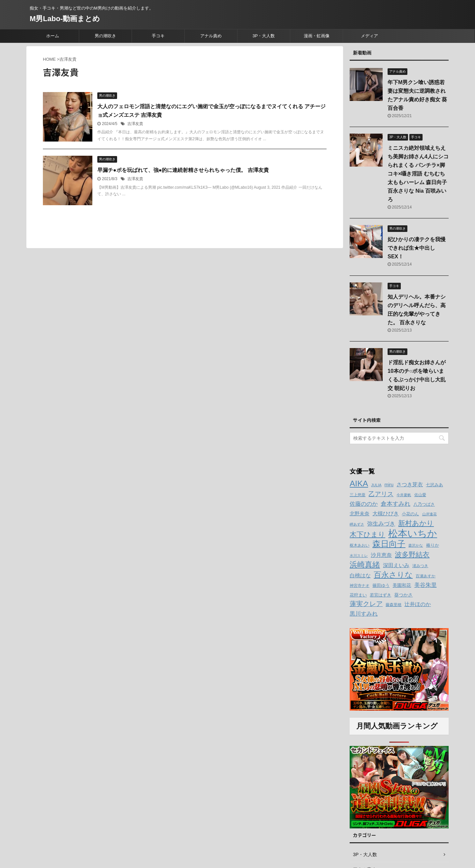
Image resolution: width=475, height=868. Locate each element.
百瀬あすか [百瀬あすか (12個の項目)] (426, 576)
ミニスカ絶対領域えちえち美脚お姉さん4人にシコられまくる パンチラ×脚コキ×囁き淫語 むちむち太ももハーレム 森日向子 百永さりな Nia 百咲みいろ (418, 174)
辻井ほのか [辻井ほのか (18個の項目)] (418, 604)
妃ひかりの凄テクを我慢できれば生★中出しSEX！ (417, 248)
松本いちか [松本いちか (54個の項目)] (413, 533)
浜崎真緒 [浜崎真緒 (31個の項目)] (365, 564)
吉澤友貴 (135, 124)
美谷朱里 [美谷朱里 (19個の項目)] (426, 585)
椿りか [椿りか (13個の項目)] (433, 545)
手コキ (158, 36)
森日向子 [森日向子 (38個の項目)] (389, 544)
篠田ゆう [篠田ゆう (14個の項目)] (381, 585)
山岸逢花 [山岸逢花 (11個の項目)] (429, 514)
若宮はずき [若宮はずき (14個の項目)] (380, 595)
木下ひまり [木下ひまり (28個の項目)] (367, 534)
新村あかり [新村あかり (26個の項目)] (416, 523)
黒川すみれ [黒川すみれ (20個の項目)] (364, 614)
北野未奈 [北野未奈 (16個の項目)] (360, 514)
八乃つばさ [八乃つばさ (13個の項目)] (424, 504)
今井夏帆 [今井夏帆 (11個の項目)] (404, 495)
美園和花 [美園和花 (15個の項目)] (402, 585)
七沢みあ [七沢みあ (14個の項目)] (434, 485)
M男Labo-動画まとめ (65, 19)
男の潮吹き (105, 36)
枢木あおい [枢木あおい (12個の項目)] (360, 545)
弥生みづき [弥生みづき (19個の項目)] (381, 524)
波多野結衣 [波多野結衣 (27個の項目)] (412, 554)
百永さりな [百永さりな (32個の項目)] (393, 575)
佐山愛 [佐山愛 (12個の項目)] (420, 495)
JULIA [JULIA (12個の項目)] (376, 485)
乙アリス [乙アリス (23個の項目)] (381, 494)
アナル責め (211, 36)
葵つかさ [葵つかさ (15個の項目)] (403, 595)
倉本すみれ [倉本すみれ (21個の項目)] (396, 504)
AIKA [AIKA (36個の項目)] (359, 483)
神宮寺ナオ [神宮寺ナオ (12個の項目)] (360, 586)
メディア (369, 36)
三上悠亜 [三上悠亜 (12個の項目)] (358, 495)
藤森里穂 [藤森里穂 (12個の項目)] (394, 605)
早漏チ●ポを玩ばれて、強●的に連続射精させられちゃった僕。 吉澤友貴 (183, 170)
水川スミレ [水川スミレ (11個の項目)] (359, 556)
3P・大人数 (264, 36)
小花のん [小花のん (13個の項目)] (410, 514)
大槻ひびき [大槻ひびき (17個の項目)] (386, 514)
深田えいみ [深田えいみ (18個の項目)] (396, 565)
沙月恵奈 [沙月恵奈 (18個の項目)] (381, 555)
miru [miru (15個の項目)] (389, 485)
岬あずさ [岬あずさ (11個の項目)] (357, 524)
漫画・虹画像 (317, 36)
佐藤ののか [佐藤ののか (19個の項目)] (364, 504)
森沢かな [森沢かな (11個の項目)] (416, 545)
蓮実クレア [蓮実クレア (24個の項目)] (366, 604)
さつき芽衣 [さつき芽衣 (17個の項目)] (410, 484)
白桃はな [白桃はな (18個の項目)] (360, 575)
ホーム (53, 36)
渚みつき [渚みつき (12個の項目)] (420, 566)
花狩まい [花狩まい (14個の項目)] (358, 595)
